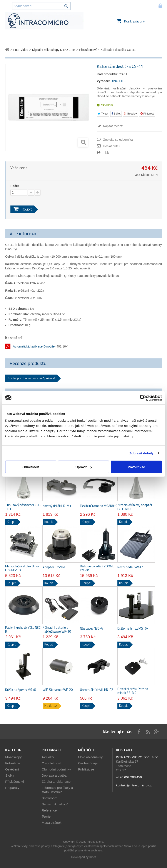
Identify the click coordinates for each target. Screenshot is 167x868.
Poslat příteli (112, 146)
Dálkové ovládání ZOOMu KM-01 (97, 568)
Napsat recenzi (113, 126)
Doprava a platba (54, 775)
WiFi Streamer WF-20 (58, 690)
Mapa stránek (52, 823)
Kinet (93, 857)
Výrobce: (103, 81)
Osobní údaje (88, 763)
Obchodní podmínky (56, 769)
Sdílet (116, 114)
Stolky (10, 775)
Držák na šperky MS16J (21, 690)
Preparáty (12, 788)
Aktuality (48, 757)
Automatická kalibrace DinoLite (34, 346)
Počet (15, 186)
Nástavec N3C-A (91, 628)
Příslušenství (15, 782)
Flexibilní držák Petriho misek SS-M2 (133, 691)
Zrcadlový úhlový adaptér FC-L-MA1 (135, 507)
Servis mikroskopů (55, 804)
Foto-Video (13, 763)
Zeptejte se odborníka (118, 140)
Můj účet (86, 750)
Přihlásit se (86, 769)
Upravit (84, 467)
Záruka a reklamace (56, 782)
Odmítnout (31, 467)
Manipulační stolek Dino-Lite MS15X (22, 568)
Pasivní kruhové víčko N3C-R (24, 630)
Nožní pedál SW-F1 (130, 567)
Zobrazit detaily (142, 453)
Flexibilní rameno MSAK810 (99, 506)
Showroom (50, 798)
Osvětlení (12, 769)
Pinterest (147, 114)
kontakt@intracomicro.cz (134, 785)
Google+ (130, 114)
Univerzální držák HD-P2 (97, 690)
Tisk (106, 153)
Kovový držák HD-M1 (57, 506)
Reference (49, 810)
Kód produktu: (107, 74)
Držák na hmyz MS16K (133, 628)
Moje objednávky (90, 757)
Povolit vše (136, 467)
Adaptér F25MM (54, 567)
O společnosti (52, 763)
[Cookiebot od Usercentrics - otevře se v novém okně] (143, 398)
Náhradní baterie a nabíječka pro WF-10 (57, 630)
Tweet (103, 114)
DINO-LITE (118, 81)
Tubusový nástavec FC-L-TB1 (23, 507)
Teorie (46, 816)
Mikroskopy (13, 757)
